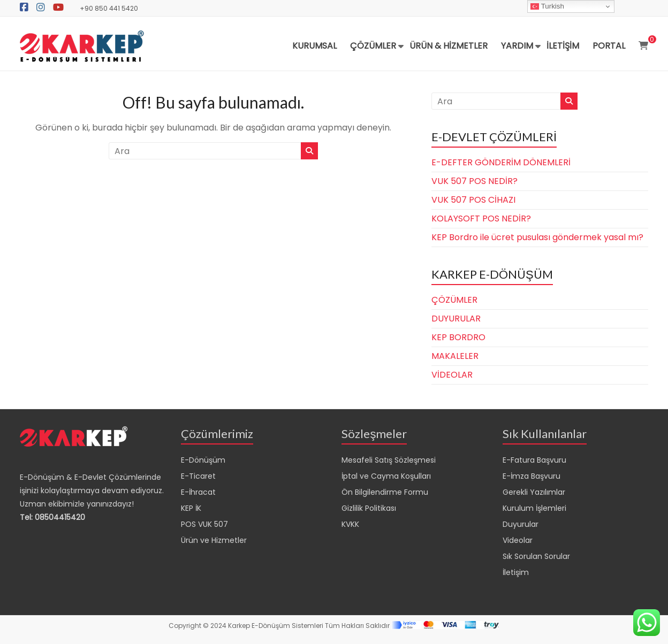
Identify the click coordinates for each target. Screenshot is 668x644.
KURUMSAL (314, 46)
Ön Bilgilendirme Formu (385, 492)
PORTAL (609, 46)
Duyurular (521, 524)
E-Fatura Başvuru (534, 460)
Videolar (518, 540)
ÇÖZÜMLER (373, 46)
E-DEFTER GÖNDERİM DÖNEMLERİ (501, 162)
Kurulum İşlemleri (534, 508)
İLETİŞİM (563, 46)
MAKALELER (455, 356)
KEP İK (191, 508)
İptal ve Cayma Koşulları (386, 476)
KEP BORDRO (458, 337)
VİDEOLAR (452, 375)
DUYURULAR (456, 319)
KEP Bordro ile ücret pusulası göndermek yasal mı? (537, 237)
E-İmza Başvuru (532, 476)
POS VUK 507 (204, 524)
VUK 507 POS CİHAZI (473, 200)
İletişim (516, 572)
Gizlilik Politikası (369, 508)
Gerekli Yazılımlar (534, 492)
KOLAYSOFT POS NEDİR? (481, 218)
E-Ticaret (198, 476)
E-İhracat (198, 492)
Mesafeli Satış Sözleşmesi (389, 460)
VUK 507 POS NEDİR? (475, 181)
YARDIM (517, 46)
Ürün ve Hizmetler (214, 540)
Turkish (547, 6)
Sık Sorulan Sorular (536, 556)
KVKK (350, 524)
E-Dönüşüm (203, 460)
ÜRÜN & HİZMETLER (449, 46)
